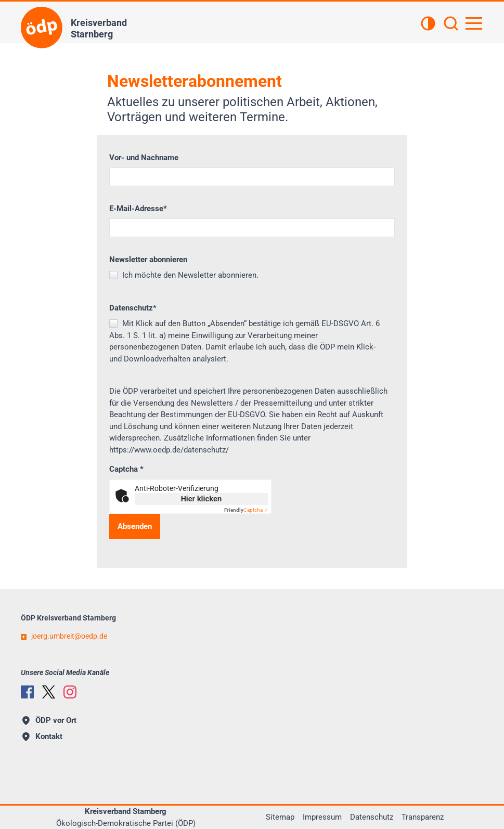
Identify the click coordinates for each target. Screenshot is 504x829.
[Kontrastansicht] (428, 24)
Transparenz (423, 817)
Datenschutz (133, 308)
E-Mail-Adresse (138, 209)
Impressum (322, 817)
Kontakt (42, 736)
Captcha (126, 469)
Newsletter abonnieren (148, 260)
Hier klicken (202, 499)
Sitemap (280, 817)
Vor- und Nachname (144, 158)
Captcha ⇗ (246, 510)
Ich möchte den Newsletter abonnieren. (189, 275)
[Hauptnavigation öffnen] (474, 23)
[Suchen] (451, 24)
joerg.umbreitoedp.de (69, 636)
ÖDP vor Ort (49, 720)
